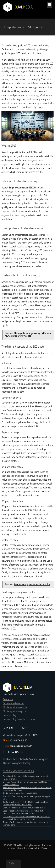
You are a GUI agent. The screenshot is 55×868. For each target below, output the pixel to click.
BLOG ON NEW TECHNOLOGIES (18, 771)
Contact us (8, 699)
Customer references (13, 703)
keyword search (19, 445)
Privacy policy (10, 715)
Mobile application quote (15, 707)
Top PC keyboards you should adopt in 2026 (20, 793)
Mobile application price (15, 711)
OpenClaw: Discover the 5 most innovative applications (24, 808)
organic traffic (9, 211)
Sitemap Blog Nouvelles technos (19, 719)
